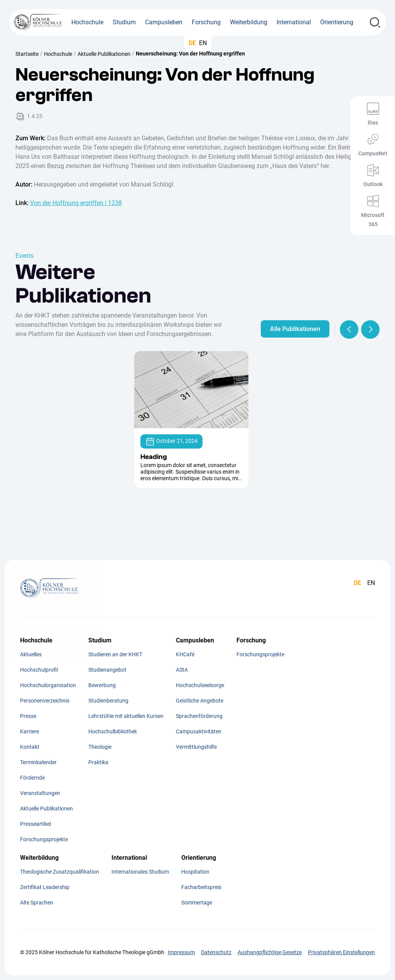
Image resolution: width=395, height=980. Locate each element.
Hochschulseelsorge (200, 685)
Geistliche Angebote (200, 701)
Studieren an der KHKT (115, 654)
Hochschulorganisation (48, 685)
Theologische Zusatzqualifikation (60, 872)
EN (203, 43)
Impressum (181, 952)
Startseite (27, 54)
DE (192, 43)
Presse (28, 716)
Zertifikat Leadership (45, 887)
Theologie (100, 747)
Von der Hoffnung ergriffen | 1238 (76, 203)
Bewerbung (102, 685)
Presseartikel (35, 824)
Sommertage (197, 903)
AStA (182, 670)
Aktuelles (31, 654)
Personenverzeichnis (45, 701)
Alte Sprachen (37, 903)
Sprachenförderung (199, 716)
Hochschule (58, 54)
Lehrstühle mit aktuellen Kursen (126, 716)
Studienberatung (108, 701)
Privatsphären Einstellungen (341, 952)
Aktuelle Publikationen (104, 54)
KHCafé (185, 654)
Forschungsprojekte (44, 839)
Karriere (30, 731)
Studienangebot (107, 670)
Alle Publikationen (295, 329)
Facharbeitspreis (201, 887)
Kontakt (30, 747)
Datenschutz (216, 952)
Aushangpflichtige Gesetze (270, 952)
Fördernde (32, 778)
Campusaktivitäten (199, 731)
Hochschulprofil (39, 670)
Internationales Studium (140, 872)
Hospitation (195, 872)
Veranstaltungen (40, 793)
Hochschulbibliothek (113, 731)
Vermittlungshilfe (196, 747)
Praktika (98, 762)
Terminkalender (38, 762)
